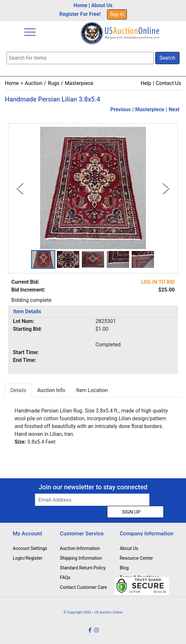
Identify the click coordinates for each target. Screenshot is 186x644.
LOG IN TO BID (158, 282)
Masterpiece (79, 83)
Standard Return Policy (83, 568)
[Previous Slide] (20, 188)
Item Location (92, 390)
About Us (102, 5)
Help (146, 83)
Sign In (117, 14)
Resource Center (136, 558)
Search (167, 58)
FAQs (65, 578)
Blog (124, 568)
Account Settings (30, 548)
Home (80, 5)
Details (18, 390)
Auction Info (51, 390)
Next (174, 109)
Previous (120, 109)
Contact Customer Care (83, 587)
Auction (33, 83)
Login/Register (27, 558)
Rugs (54, 83)
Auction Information (80, 548)
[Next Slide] (166, 188)
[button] (43, 259)
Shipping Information (81, 558)
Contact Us (168, 83)
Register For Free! (80, 14)
